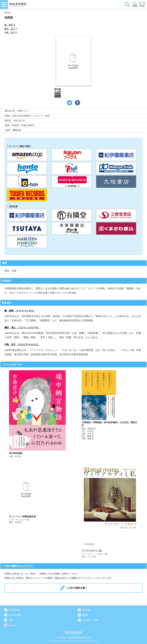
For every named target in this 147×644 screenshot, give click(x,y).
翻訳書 (85, 615)
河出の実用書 (14, 615)
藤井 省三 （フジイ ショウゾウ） (22, 328)
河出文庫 (86, 610)
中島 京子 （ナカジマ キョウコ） (22, 344)
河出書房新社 (14, 610)
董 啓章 (9, 25)
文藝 (10, 620)
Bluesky (12, 625)
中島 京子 (10, 32)
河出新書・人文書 (90, 620)
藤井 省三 (10, 29)
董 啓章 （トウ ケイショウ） (20, 311)
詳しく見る (37, 414)
